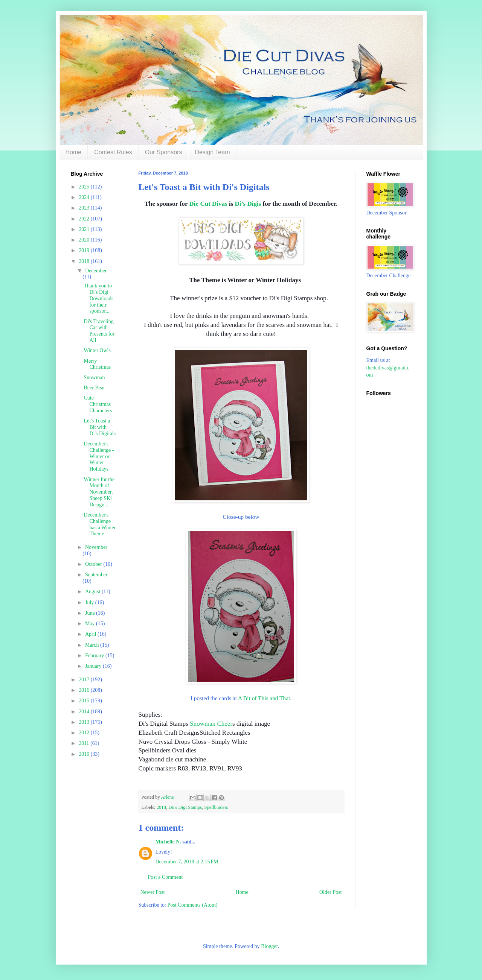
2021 (85, 229)
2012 (85, 733)
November (96, 547)
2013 (85, 722)
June (91, 613)
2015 (85, 701)
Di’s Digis (248, 204)
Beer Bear (94, 388)
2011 (85, 743)
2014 (85, 712)
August (93, 592)
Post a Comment (165, 877)
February (95, 656)
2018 (161, 807)
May (91, 624)
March (93, 645)
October (94, 564)
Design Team (212, 152)
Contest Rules (113, 152)
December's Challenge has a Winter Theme (100, 524)
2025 (85, 187)
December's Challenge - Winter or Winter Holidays (99, 456)
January (94, 666)
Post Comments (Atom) (193, 905)
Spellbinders (216, 807)
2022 (85, 219)
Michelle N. (168, 842)
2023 (85, 208)
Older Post (331, 892)
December (96, 271)
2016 (85, 690)
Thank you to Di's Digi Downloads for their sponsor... (98, 298)
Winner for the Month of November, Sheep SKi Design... (99, 492)
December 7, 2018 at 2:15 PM (187, 862)
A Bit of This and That (264, 698)
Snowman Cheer (211, 724)
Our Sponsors (164, 152)
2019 (85, 250)
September (96, 575)
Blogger (269, 946)
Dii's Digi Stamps (185, 807)
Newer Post (153, 892)
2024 (85, 197)
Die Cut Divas (208, 204)
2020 (85, 240)
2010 (85, 754)
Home (74, 152)
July (90, 602)
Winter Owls (97, 350)
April (91, 634)
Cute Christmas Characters (98, 404)
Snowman (94, 378)
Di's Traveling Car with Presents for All (99, 331)
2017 (85, 680)
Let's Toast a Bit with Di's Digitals (100, 427)
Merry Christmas (97, 364)
